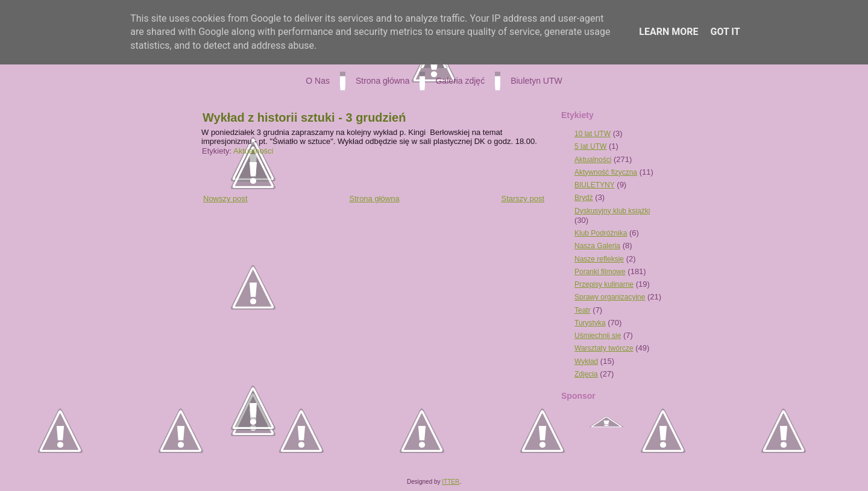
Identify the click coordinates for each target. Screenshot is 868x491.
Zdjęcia (586, 374)
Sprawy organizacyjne (610, 297)
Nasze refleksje (599, 259)
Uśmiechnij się (598, 336)
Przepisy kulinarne (604, 284)
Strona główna (375, 199)
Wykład (586, 361)
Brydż (584, 198)
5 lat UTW (590, 146)
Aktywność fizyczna (606, 172)
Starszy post (523, 199)
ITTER (451, 482)
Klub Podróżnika (601, 233)
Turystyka (590, 323)
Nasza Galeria (597, 246)
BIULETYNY (595, 185)
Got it (725, 32)
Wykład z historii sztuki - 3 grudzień (304, 117)
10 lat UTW (593, 134)
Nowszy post (225, 199)
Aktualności (253, 151)
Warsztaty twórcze (604, 348)
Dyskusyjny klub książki (612, 211)
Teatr (583, 310)
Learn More (668, 32)
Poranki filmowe (600, 272)
